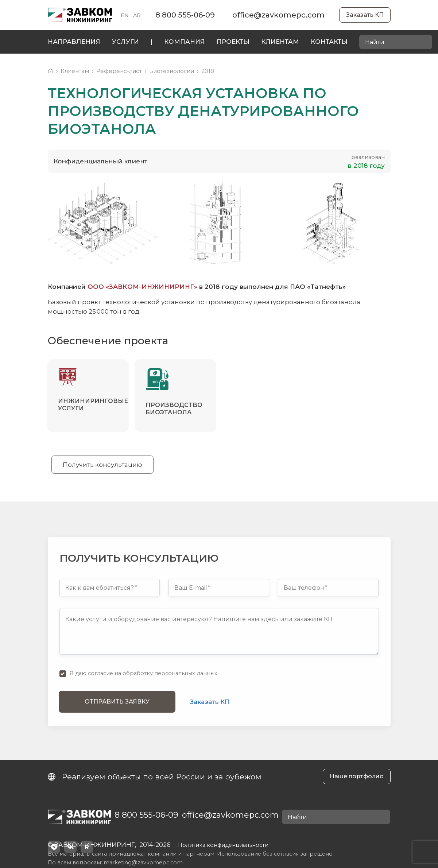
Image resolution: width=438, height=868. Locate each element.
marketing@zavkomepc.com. (144, 863)
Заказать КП (365, 15)
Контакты (329, 42)
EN (125, 15)
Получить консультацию (102, 465)
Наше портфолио (357, 776)
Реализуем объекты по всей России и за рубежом (155, 777)
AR (137, 15)
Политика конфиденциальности (223, 845)
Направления (74, 42)
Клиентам (280, 42)
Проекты (233, 42)
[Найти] (425, 42)
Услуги (125, 42)
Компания (185, 42)
